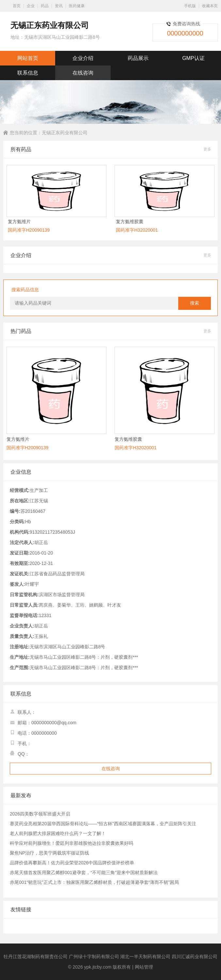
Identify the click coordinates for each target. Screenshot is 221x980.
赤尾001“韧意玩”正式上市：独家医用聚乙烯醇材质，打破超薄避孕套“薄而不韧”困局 (94, 882)
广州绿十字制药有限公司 (94, 957)
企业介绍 (83, 58)
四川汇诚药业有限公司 (195, 957)
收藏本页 (210, 6)
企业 (31, 6)
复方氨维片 (19, 222)
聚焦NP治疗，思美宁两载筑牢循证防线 (49, 853)
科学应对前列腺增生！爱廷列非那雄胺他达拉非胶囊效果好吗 (71, 843)
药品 (45, 6)
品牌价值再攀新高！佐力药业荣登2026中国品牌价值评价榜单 (72, 863)
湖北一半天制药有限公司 (145, 957)
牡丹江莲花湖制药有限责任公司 (36, 957)
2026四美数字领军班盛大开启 (40, 814)
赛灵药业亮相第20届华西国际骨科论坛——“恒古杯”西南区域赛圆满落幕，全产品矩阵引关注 (103, 824)
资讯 (59, 6)
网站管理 (144, 967)
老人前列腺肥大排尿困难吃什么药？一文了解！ (58, 833)
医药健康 (77, 6)
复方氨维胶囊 (130, 222)
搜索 (195, 303)
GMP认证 (193, 58)
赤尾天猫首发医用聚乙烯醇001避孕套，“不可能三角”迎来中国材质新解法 (84, 872)
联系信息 (28, 73)
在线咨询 (83, 73)
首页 (17, 6)
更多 (207, 149)
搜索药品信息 (25, 290)
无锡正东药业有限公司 (65, 133)
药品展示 (138, 58)
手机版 (190, 6)
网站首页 (28, 58)
